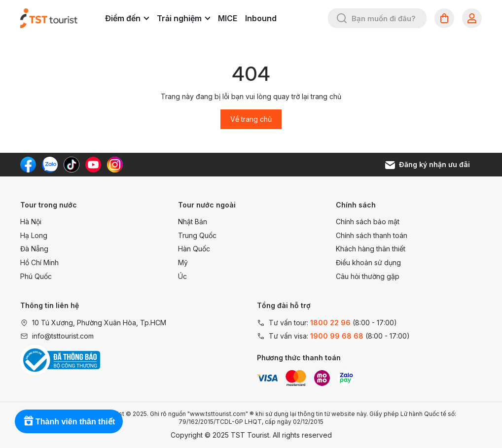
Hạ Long (34, 235)
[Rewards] (69, 421)
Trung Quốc (197, 235)
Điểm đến (127, 18)
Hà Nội (31, 222)
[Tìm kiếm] (342, 18)
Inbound (261, 18)
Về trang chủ (251, 119)
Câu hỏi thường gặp (368, 276)
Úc (182, 276)
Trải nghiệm (183, 18)
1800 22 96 (330, 323)
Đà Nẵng (34, 249)
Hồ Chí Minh (39, 262)
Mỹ (183, 262)
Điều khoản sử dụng (368, 262)
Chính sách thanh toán (372, 235)
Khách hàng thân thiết (371, 249)
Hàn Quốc (194, 249)
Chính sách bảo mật (368, 222)
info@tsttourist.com (63, 336)
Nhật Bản (193, 222)
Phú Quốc (36, 276)
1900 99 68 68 (337, 336)
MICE (228, 18)
